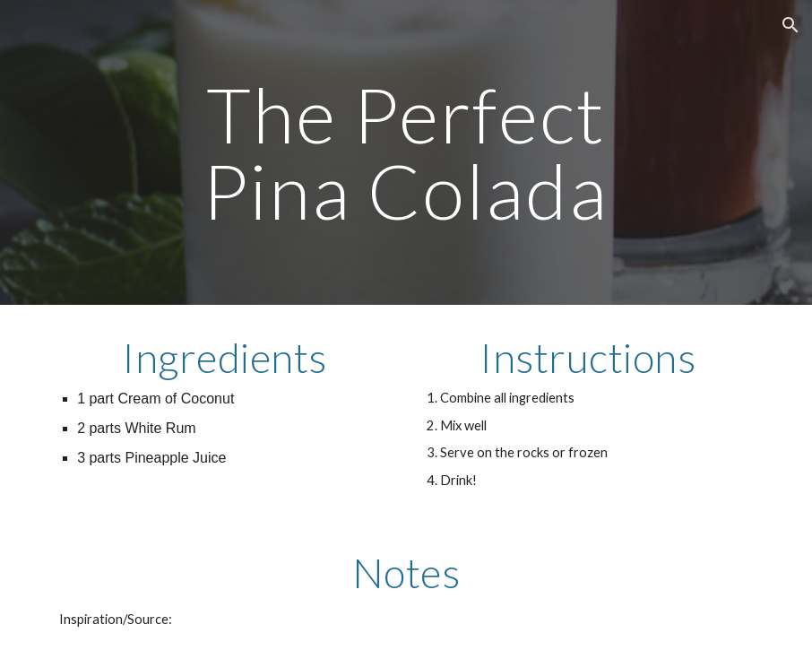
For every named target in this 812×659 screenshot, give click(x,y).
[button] (790, 25)
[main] (406, 153)
